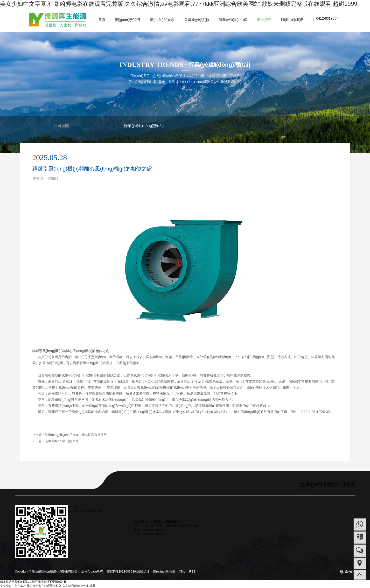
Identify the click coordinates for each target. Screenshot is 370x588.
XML (182, 571)
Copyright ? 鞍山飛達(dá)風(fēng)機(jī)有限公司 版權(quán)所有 (59, 571)
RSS (192, 571)
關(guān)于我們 (128, 20)
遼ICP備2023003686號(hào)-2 (128, 571)
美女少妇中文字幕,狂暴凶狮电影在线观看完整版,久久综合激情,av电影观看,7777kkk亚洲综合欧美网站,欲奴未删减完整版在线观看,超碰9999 (179, 4)
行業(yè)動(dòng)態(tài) (144, 126)
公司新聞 (61, 126)
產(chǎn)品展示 (162, 20)
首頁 (102, 20)
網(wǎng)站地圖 (164, 571)
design (348, 573)
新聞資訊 (264, 20)
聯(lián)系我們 (292, 20)
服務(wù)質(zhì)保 (233, 20)
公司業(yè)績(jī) (197, 20)
